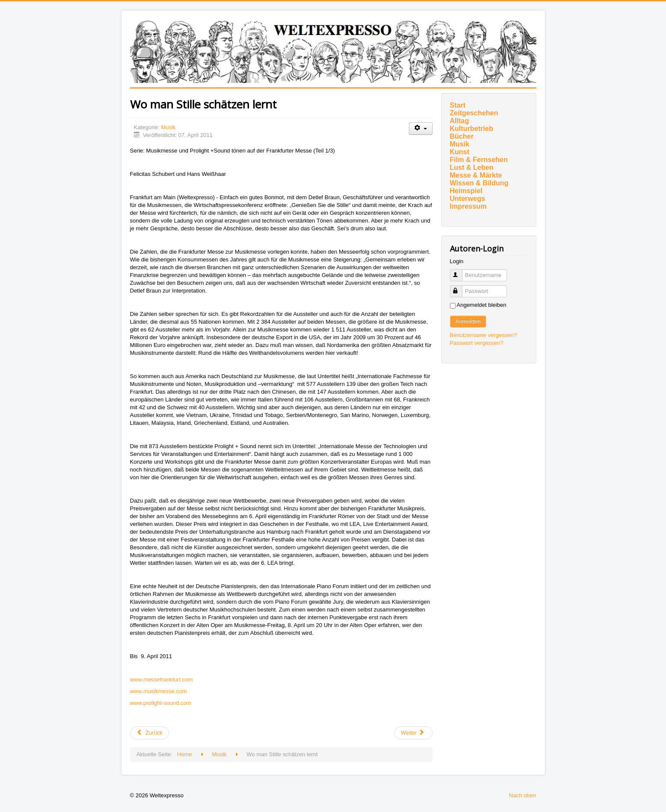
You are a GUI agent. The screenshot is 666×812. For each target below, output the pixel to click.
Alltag (459, 121)
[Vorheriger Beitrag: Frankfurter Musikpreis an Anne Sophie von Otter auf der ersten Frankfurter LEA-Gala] (150, 733)
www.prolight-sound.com (161, 703)
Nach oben (523, 795)
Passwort (460, 288)
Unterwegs (468, 199)
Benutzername (460, 272)
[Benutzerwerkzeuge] (421, 129)
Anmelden (468, 321)
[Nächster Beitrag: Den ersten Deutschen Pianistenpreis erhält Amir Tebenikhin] (413, 733)
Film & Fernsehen (479, 160)
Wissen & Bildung (479, 183)
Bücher (462, 136)
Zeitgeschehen (474, 113)
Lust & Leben (472, 167)
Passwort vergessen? (477, 343)
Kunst (460, 152)
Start (458, 105)
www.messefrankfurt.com (161, 680)
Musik (168, 127)
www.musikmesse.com (158, 691)
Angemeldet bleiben (482, 305)
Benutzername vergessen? (483, 335)
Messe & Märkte (476, 175)
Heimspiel (466, 191)
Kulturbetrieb (472, 129)
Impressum (468, 206)
